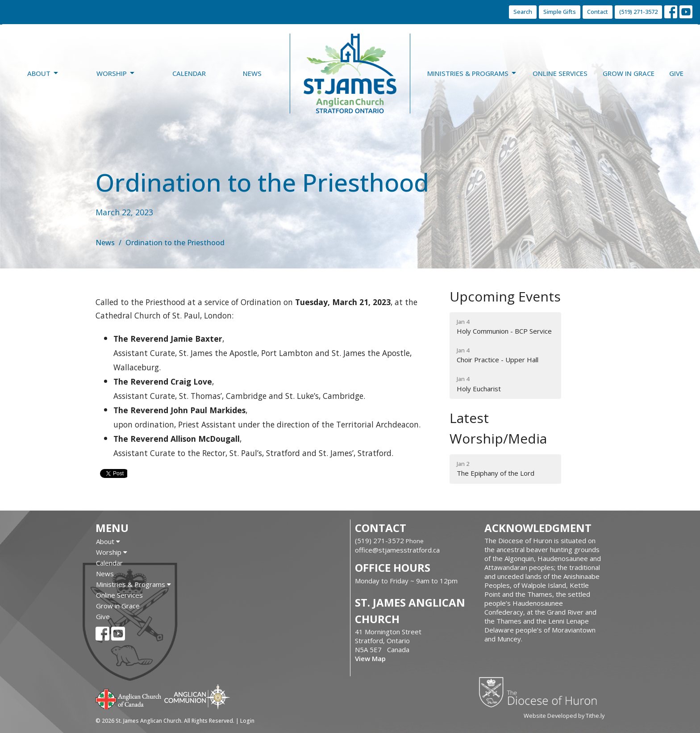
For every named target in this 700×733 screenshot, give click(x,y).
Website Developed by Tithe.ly (564, 716)
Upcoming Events (505, 296)
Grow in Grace (629, 73)
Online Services (560, 73)
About (43, 73)
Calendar (189, 73)
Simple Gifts (560, 12)
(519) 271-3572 (638, 12)
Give (676, 73)
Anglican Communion (197, 697)
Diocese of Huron (541, 692)
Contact (598, 12)
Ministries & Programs (472, 73)
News (252, 73)
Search (523, 12)
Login (247, 721)
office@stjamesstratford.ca (397, 550)
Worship (116, 73)
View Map (370, 658)
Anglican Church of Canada (129, 698)
